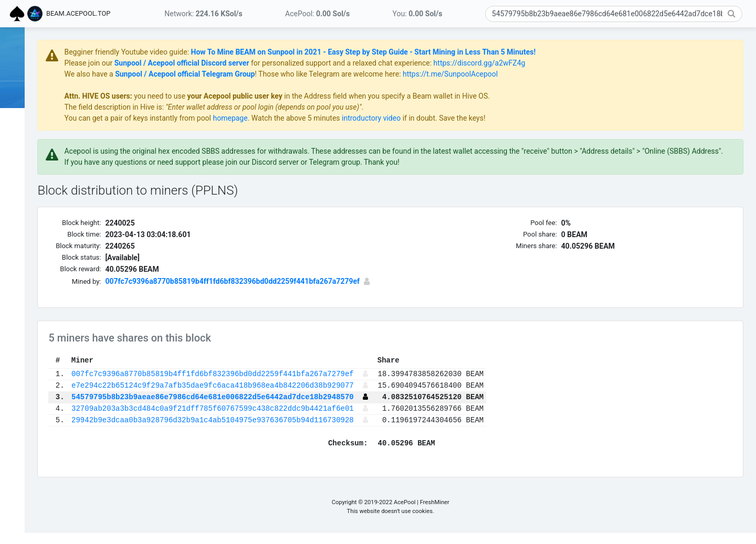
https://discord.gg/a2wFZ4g (580, 63)
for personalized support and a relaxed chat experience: (442, 63)
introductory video (472, 118)
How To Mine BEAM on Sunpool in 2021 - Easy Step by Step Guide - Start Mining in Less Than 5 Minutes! (464, 52)
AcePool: (317, 14)
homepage (331, 118)
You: (418, 14)
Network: (203, 14)
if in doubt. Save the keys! (544, 118)
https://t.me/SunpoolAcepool (552, 74)
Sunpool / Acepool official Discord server (283, 63)
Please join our (190, 63)
